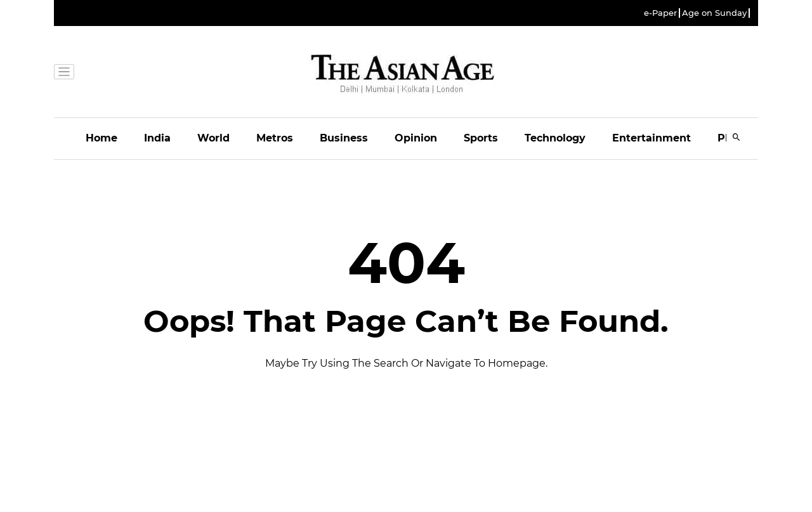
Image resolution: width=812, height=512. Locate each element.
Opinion (416, 138)
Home (101, 138)
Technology (555, 138)
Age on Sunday (714, 13)
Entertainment (652, 138)
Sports (481, 138)
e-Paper (660, 13)
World (213, 138)
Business (344, 138)
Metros (275, 138)
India (157, 138)
